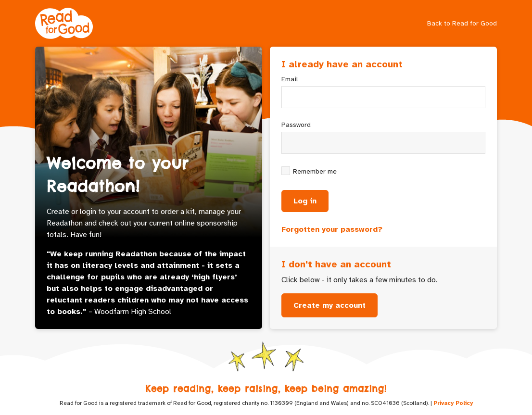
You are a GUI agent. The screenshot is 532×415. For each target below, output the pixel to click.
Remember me (315, 171)
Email (290, 79)
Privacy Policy (453, 403)
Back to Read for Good (462, 23)
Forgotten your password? (332, 229)
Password (296, 125)
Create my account (329, 305)
